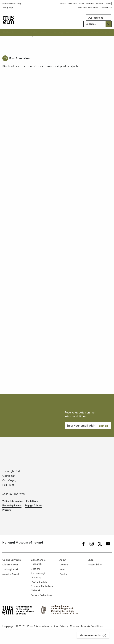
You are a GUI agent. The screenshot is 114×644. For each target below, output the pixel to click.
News (108, 4)
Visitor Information (15, 32)
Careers (35, 568)
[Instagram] (92, 544)
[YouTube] (108, 544)
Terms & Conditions (92, 626)
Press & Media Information (42, 626)
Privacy (64, 626)
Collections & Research (87, 8)
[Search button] (109, 24)
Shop (91, 560)
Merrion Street (11, 574)
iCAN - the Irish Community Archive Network (42, 586)
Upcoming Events (61, 32)
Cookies (74, 626)
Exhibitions (38, 32)
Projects (106, 32)
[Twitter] (100, 544)
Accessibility (106, 8)
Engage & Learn (87, 32)
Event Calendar (87, 4)
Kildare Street (10, 564)
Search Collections (68, 4)
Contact (64, 574)
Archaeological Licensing (40, 575)
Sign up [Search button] (104, 426)
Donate (100, 4)
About (63, 560)
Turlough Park (10, 569)
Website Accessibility (12, 4)
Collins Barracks (12, 560)
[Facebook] (83, 544)
